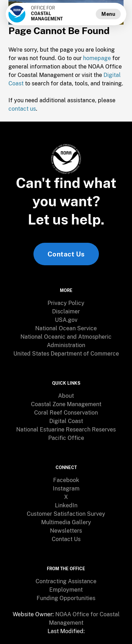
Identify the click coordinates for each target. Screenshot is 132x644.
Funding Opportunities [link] (66, 598)
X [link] (66, 497)
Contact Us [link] (66, 254)
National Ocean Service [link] (66, 328)
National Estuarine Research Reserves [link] (66, 430)
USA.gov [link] (66, 320)
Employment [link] (66, 590)
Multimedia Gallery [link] (66, 522)
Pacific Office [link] (66, 438)
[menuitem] (66, 303)
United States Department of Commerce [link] (66, 354)
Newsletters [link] (66, 531)
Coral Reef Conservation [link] (66, 413)
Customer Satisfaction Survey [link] (66, 514)
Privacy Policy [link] (66, 303)
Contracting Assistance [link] (66, 581)
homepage (97, 58)
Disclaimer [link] (66, 311)
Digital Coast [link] (66, 421)
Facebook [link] (66, 480)
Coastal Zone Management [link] (66, 404)
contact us (22, 109)
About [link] (66, 396)
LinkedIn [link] (66, 505)
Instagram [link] (66, 489)
